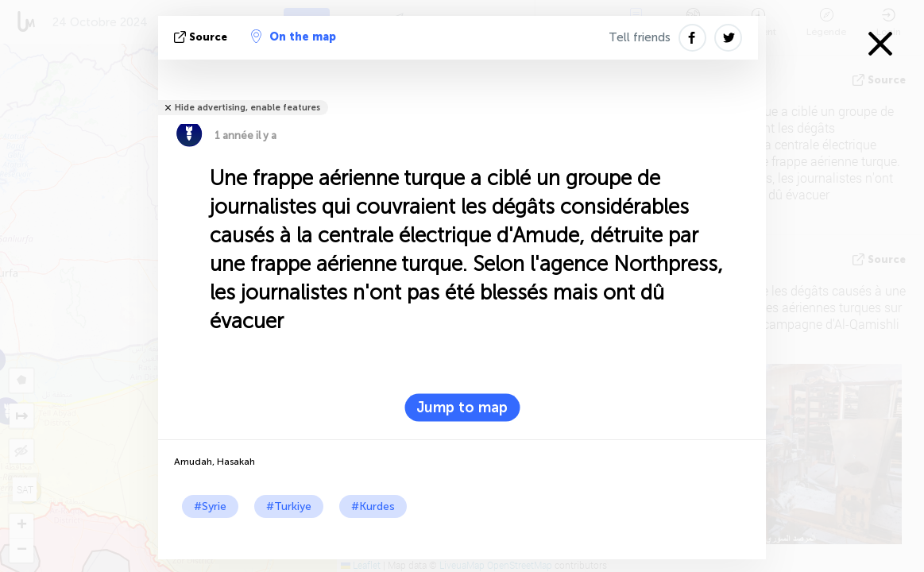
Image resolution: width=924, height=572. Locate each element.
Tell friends (640, 37)
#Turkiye (289, 506)
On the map (294, 37)
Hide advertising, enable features (247, 108)
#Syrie (210, 506)
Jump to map (462, 408)
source (202, 37)
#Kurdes (373, 506)
